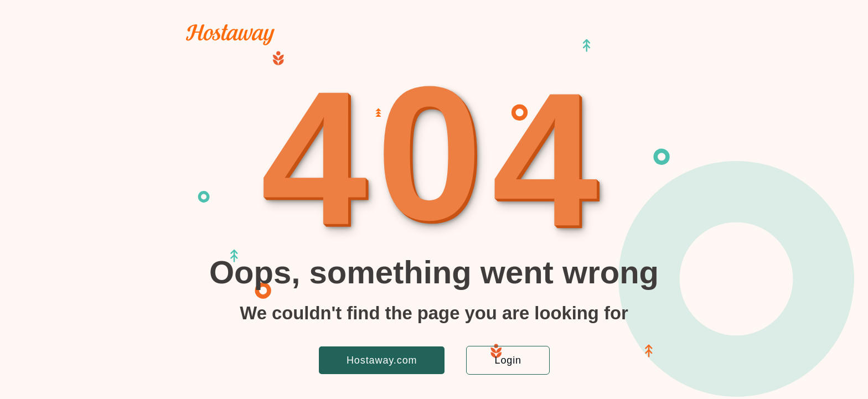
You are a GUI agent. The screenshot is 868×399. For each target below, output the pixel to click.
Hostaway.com (382, 360)
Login (508, 360)
